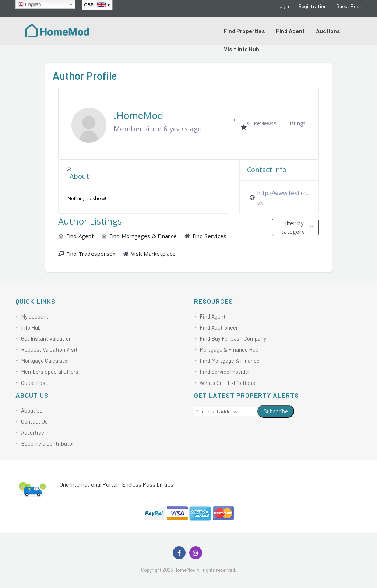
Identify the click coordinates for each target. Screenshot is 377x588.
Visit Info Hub (242, 49)
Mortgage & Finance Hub (229, 349)
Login (283, 6)
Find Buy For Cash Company (233, 338)
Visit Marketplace (149, 254)
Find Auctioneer (219, 327)
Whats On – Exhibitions (227, 383)
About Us (32, 410)
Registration (313, 6)
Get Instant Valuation (46, 338)
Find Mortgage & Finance (230, 361)
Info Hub (31, 327)
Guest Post (349, 6)
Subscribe (276, 411)
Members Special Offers (50, 372)
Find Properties (244, 31)
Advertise (33, 432)
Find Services (206, 236)
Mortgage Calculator (45, 361)
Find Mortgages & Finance (139, 236)
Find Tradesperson (87, 254)
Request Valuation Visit (49, 349)
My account (35, 316)
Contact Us (34, 421)
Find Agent (290, 31)
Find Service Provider (225, 372)
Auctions (328, 31)
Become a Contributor (47, 443)
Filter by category (293, 227)
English (29, 4)
